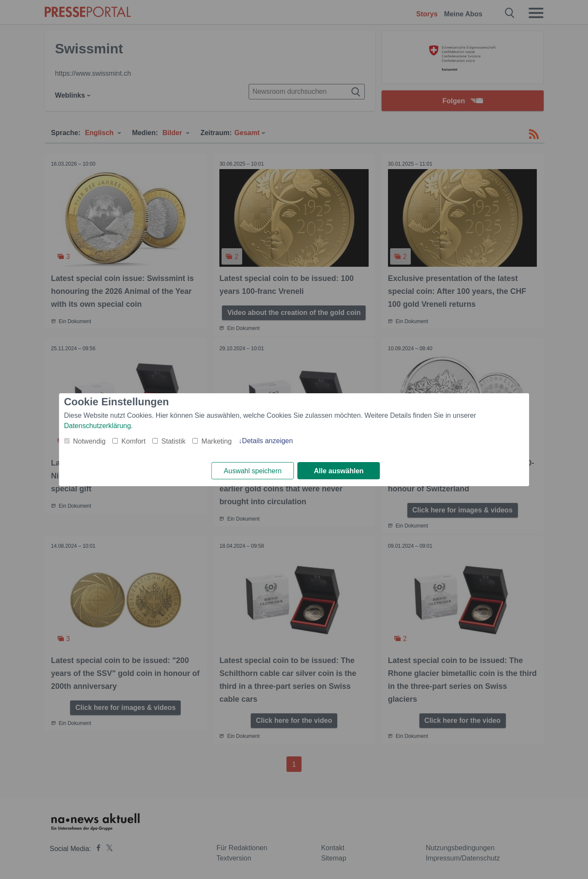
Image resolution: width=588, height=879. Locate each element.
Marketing (216, 441)
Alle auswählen (339, 471)
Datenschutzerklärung (98, 426)
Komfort (133, 441)
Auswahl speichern (252, 471)
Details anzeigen (268, 441)
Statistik (173, 441)
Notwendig (89, 441)
